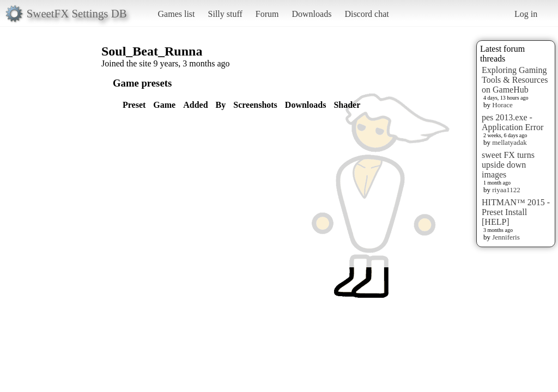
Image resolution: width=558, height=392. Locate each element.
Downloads (311, 14)
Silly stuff (225, 14)
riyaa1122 (506, 190)
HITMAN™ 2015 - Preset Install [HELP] (516, 212)
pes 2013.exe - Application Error (512, 122)
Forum (267, 14)
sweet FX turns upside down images (508, 165)
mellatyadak (510, 142)
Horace (502, 105)
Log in (526, 14)
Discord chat (366, 14)
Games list (177, 14)
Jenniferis (506, 237)
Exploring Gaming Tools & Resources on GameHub (515, 80)
